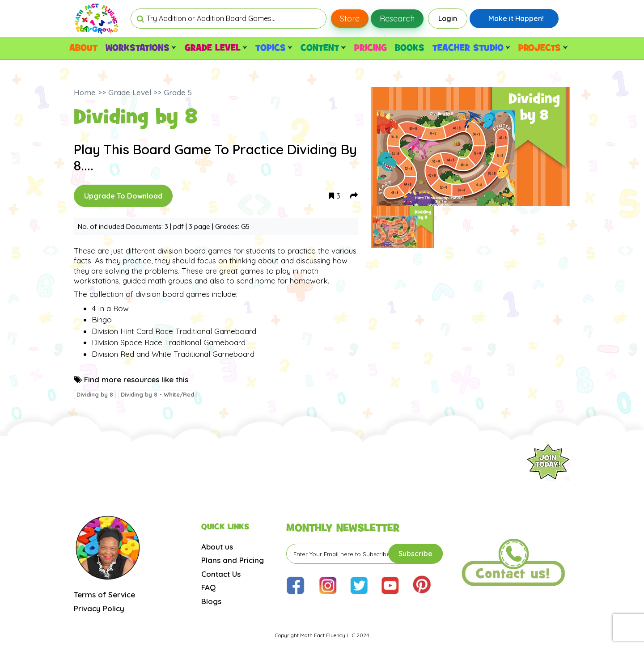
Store (350, 19)
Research (397, 19)
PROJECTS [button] (543, 48)
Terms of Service (104, 594)
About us (217, 547)
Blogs (211, 601)
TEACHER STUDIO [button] (471, 48)
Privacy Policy (99, 608)
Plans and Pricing (233, 560)
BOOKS (410, 48)
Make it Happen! (516, 18)
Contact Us (221, 574)
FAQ (208, 587)
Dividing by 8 (95, 394)
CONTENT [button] (323, 48)
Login (448, 18)
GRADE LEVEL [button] (216, 48)
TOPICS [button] (274, 48)
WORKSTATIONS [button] (141, 48)
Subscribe (415, 554)
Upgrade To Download (123, 196)
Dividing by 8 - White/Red (157, 394)
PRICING (371, 48)
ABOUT (83, 48)
